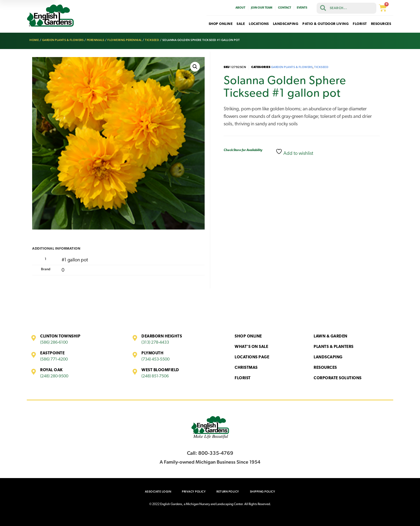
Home (34, 40)
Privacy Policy (194, 492)
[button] (195, 67)
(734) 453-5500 (155, 359)
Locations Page (252, 357)
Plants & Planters (334, 347)
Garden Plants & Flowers (63, 40)
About (240, 8)
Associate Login (158, 492)
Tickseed (152, 40)
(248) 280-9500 (54, 376)
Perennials (96, 40)
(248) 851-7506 (155, 376)
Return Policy (228, 492)
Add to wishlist (294, 152)
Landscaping (328, 357)
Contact (285, 8)
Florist (243, 378)
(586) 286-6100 (54, 343)
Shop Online (248, 337)
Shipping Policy (263, 492)
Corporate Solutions (338, 378)
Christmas (246, 368)
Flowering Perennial (125, 40)
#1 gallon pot (75, 260)
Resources (325, 368)
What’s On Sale (251, 347)
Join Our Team (262, 8)
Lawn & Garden (331, 337)
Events (302, 8)
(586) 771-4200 (54, 359)
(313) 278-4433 (155, 343)
